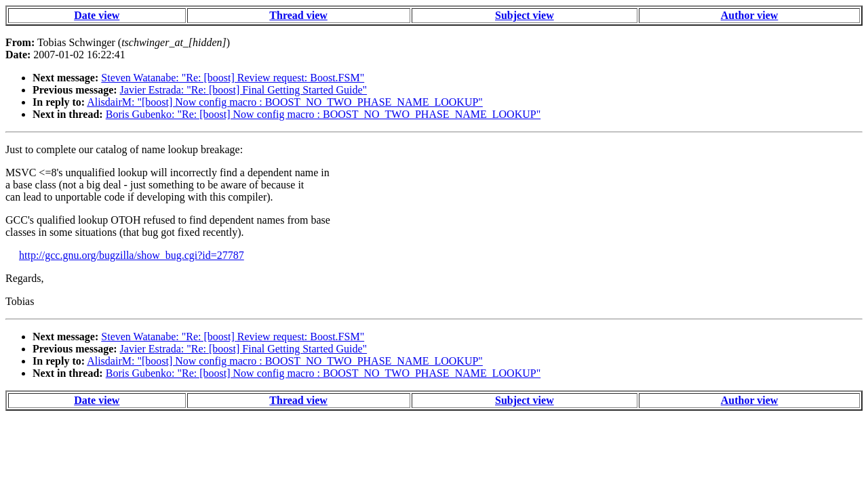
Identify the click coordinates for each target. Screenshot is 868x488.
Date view (97, 15)
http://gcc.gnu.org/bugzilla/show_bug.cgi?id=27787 (132, 255)
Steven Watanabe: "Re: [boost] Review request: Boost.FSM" (233, 78)
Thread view (298, 15)
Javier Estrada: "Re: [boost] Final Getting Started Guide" (244, 90)
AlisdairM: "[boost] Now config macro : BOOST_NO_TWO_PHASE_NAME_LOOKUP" (285, 102)
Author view (750, 15)
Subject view (525, 15)
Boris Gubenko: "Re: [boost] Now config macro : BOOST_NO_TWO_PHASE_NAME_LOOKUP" (323, 114)
